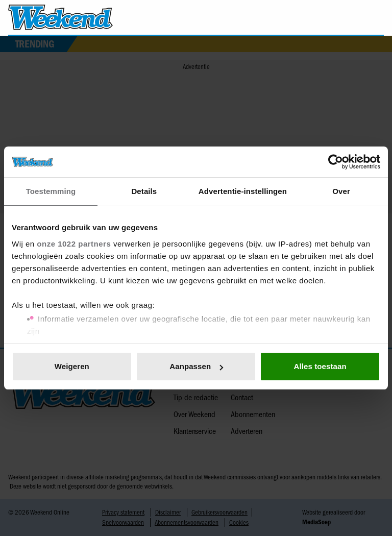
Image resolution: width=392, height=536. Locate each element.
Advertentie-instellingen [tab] (243, 191)
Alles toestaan (320, 366)
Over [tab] (341, 191)
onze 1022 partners (74, 244)
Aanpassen (196, 366)
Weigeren (72, 366)
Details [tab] (144, 191)
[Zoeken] (376, 18)
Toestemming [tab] (51, 191)
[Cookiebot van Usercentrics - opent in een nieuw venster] (336, 162)
